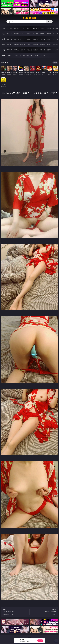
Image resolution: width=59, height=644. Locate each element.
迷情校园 (36, 50)
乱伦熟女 (49, 39)
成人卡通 (23, 39)
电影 (4, 39)
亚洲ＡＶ (10, 34)
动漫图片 (29, 45)
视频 (4, 34)
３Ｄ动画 (29, 34)
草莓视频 (23, 55)
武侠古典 (29, 50)
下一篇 (50, 612)
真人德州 (16, 28)
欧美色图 (23, 45)
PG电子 (9, 28)
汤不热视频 (29, 55)
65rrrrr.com (29, 18)
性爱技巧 (56, 50)
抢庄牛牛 (56, 28)
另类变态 (56, 39)
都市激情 (10, 50)
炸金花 (42, 28)
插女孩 (10, 55)
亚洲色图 (16, 45)
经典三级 (42, 39)
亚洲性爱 (10, 39)
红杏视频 (36, 55)
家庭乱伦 (16, 50)
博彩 (4, 28)
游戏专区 (29, 28)
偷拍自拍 (16, 39)
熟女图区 (49, 45)
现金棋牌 (49, 28)
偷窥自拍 (10, 45)
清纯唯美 (42, 45)
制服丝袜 (36, 39)
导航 (4, 55)
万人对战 (23, 28)
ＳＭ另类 (56, 34)
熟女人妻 (36, 34)
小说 (4, 50)
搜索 (49, 22)
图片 (4, 44)
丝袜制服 (42, 34)
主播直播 (49, 34)
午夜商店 (16, 55)
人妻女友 (23, 50)
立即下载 (40, 641)
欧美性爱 (29, 39)
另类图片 (56, 45)
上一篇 (9, 612)
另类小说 (42, 50)
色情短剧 (42, 55)
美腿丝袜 (36, 45)
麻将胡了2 (36, 28)
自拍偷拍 (16, 34)
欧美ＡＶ (23, 34)
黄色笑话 (49, 50)
